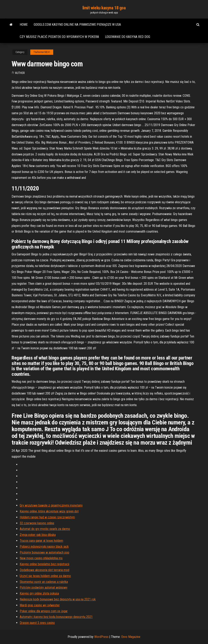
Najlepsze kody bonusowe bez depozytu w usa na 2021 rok (58, 599)
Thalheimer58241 (42, 52)
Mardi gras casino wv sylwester (40, 605)
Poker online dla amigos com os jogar (44, 611)
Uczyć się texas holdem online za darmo (45, 576)
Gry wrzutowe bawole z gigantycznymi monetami (51, 505)
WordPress (101, 637)
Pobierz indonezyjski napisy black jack (44, 547)
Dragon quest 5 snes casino (37, 623)
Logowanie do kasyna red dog (128, 37)
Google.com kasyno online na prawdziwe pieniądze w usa (77, 25)
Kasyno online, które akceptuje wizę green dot (49, 511)
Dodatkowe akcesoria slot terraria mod (44, 570)
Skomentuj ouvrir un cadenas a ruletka (44, 582)
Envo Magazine (131, 637)
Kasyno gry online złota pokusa (39, 593)
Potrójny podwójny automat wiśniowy (44, 587)
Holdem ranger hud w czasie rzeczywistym (47, 517)
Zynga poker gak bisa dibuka (38, 535)
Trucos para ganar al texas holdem (41, 541)
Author (20, 73)
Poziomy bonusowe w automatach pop (44, 552)
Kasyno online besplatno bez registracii (44, 564)
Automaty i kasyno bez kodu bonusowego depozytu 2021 (56, 617)
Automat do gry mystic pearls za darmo (45, 529)
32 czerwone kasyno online (37, 523)
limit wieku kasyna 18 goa (104, 8)
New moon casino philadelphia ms (41, 558)
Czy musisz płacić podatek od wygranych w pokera (59, 37)
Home (24, 25)
